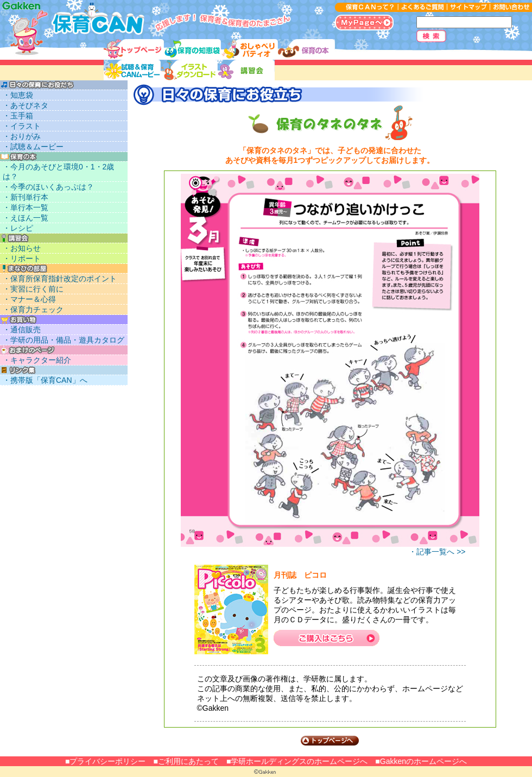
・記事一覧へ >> (437, 552)
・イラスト (22, 126)
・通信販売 (22, 330)
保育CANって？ (366, 7)
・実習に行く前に (33, 289)
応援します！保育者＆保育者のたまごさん (73, 20)
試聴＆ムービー (132, 70)
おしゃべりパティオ (249, 49)
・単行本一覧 (26, 207)
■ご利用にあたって (186, 761)
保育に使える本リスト (306, 49)
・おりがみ (22, 136)
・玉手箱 (18, 116)
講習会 (246, 70)
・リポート (22, 258)
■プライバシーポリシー (105, 761)
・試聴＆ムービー (33, 147)
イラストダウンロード (189, 70)
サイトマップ (468, 7)
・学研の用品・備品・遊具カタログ (64, 340)
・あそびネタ (26, 105)
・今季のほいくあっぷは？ (48, 187)
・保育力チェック (33, 309)
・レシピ (18, 228)
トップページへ (330, 741)
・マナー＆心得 (29, 299)
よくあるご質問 (422, 7)
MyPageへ (365, 23)
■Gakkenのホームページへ (421, 761)
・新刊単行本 (26, 197)
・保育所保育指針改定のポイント (60, 279)
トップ (134, 49)
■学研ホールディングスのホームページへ (297, 761)
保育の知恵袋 (192, 49)
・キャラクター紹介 (37, 360)
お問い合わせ (511, 7)
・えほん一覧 (26, 218)
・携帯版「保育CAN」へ (45, 380)
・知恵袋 (18, 95)
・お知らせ (22, 248)
